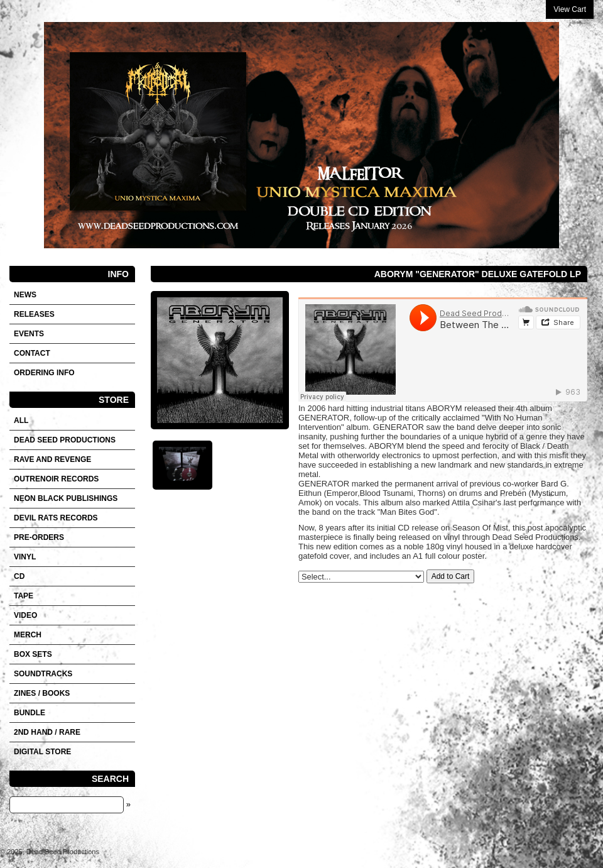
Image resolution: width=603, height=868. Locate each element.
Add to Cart (451, 576)
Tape (24, 596)
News (25, 295)
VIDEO (25, 615)
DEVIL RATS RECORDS (56, 518)
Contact (32, 353)
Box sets (33, 654)
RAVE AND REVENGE (52, 459)
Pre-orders (39, 537)
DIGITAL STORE (42, 752)
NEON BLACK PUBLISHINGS (66, 498)
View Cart (570, 9)
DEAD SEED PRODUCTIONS (65, 440)
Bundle (30, 713)
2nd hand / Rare (47, 732)
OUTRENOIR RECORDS (56, 479)
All (21, 420)
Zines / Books (42, 693)
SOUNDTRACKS (43, 674)
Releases (34, 314)
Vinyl (25, 557)
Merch (28, 635)
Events (29, 334)
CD (19, 576)
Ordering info (44, 373)
